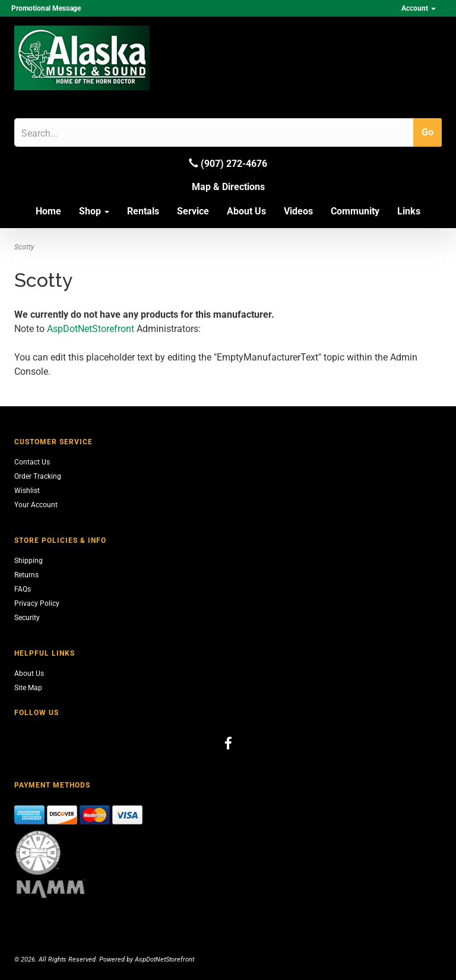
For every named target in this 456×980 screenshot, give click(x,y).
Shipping (28, 561)
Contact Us (32, 462)
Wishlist (27, 491)
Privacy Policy (37, 603)
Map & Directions (228, 187)
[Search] (78, 133)
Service (193, 211)
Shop (94, 211)
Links (409, 211)
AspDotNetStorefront (91, 329)
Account (419, 8)
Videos (298, 211)
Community (355, 211)
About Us (246, 211)
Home (48, 211)
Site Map (28, 688)
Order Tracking (38, 476)
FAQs (23, 589)
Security (27, 618)
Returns (26, 575)
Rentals (143, 211)
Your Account (36, 505)
